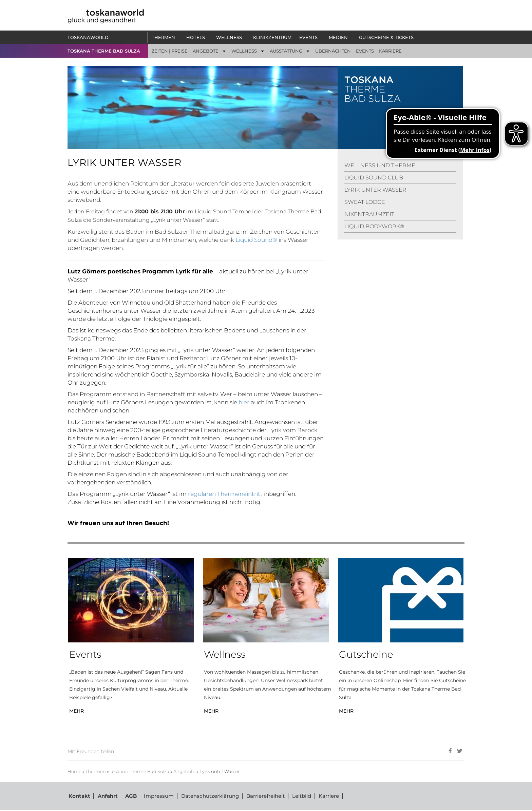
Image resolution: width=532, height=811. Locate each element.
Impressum (157, 796)
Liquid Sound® (256, 240)
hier (244, 402)
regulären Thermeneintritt (226, 494)
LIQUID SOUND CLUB (374, 178)
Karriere (326, 796)
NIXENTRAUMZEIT (369, 214)
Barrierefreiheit (263, 796)
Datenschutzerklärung (208, 796)
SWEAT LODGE (365, 202)
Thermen (96, 771)
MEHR (77, 711)
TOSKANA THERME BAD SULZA (104, 51)
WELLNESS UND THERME (380, 165)
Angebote (184, 771)
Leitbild (299, 796)
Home (74, 771)
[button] (165, 37)
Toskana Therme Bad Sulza (140, 771)
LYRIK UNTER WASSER (375, 190)
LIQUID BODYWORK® (374, 226)
